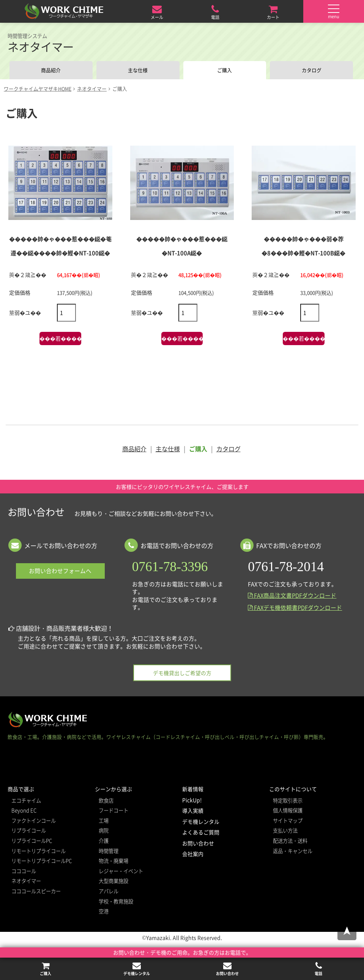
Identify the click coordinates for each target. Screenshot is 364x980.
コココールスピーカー (36, 892)
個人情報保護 (288, 811)
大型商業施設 (113, 882)
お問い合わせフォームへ (60, 572)
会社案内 (193, 855)
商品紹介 (51, 70)
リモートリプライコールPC (42, 861)
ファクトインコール (34, 821)
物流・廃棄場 (113, 861)
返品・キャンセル (293, 852)
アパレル (109, 892)
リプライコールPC (32, 841)
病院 (104, 832)
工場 (104, 821)
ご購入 (225, 70)
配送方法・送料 (290, 841)
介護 (104, 841)
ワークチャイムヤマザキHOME (38, 89)
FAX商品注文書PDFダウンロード (292, 597)
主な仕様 (138, 70)
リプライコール (29, 832)
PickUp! (192, 801)
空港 (104, 912)
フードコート (113, 811)
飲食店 (106, 801)
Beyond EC (24, 811)
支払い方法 (285, 832)
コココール (24, 872)
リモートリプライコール (39, 852)
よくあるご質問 (201, 833)
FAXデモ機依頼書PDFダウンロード (295, 608)
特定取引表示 (288, 801)
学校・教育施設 (116, 902)
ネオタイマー (92, 89)
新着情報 (193, 790)
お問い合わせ (198, 844)
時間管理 (109, 852)
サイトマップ (288, 821)
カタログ (312, 70)
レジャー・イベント (121, 872)
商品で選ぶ (21, 790)
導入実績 (193, 811)
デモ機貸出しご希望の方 (182, 674)
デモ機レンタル (201, 822)
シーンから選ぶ (113, 790)
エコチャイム (26, 801)
